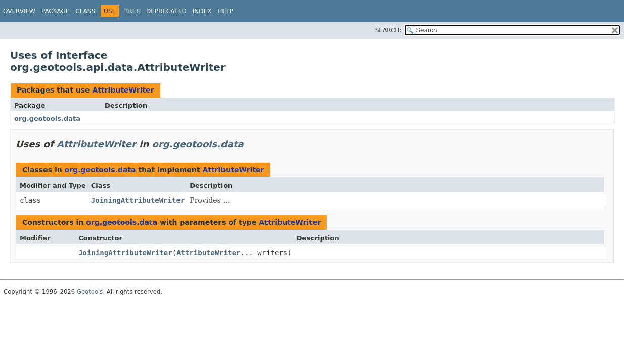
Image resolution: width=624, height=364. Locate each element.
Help (225, 11)
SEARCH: (389, 30)
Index (202, 11)
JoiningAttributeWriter (138, 200)
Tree (132, 11)
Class (85, 11)
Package (55, 11)
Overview (19, 11)
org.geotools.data (47, 119)
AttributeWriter (123, 90)
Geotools (90, 292)
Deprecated (166, 11)
